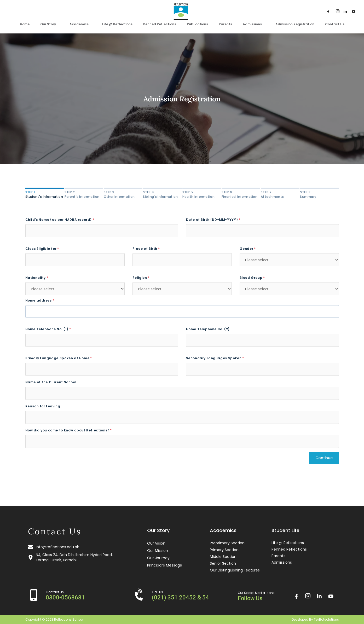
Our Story (50, 24)
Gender (247, 249)
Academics (80, 24)
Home (25, 24)
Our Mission (158, 551)
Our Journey (158, 558)
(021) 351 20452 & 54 (180, 597)
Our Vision (156, 543)
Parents (225, 24)
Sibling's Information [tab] (162, 194)
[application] (58, 24)
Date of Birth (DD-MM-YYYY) (212, 220)
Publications (197, 24)
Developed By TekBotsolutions (315, 619)
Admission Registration (295, 24)
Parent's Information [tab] (84, 194)
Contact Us (335, 24)
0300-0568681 (65, 597)
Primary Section (224, 550)
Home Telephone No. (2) (208, 329)
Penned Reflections (160, 24)
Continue (324, 458)
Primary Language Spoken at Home (57, 358)
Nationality (36, 278)
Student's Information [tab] (45, 194)
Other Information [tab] (123, 194)
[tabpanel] (182, 333)
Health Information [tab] (202, 194)
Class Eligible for (41, 249)
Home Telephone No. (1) (47, 329)
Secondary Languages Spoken (214, 358)
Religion (140, 278)
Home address (39, 300)
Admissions (254, 24)
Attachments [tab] (280, 194)
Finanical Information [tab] (241, 194)
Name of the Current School (51, 382)
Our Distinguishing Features (235, 570)
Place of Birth (145, 249)
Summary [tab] (319, 194)
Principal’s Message (165, 565)
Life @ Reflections (117, 24)
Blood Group (251, 278)
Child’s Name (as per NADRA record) (59, 220)
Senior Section (223, 563)
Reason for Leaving (43, 406)
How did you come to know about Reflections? (67, 430)
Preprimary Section (227, 543)
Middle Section (223, 557)
